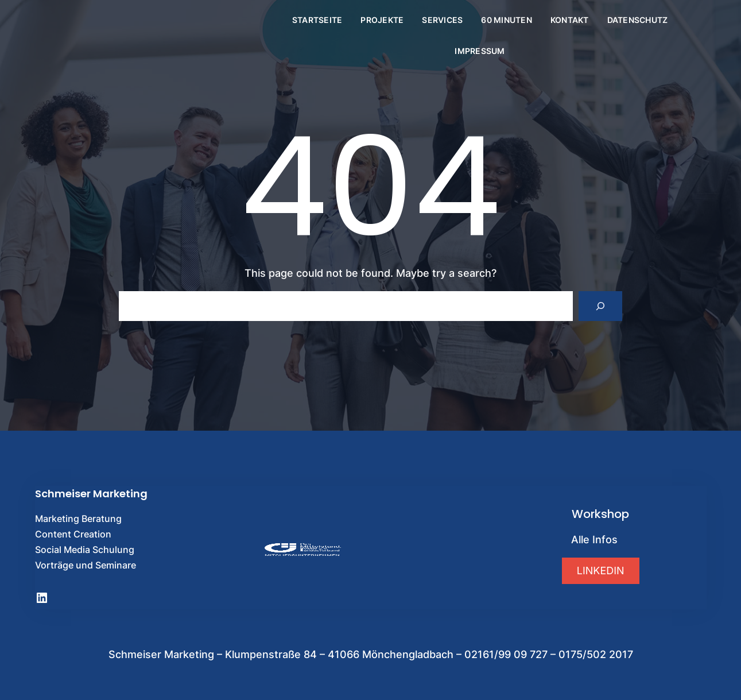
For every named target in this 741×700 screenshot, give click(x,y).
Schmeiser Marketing (91, 494)
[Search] (600, 306)
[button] (601, 571)
